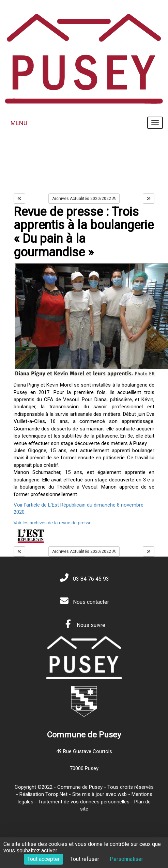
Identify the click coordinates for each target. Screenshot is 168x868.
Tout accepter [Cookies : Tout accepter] (43, 859)
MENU (19, 123)
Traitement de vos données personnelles (84, 802)
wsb (122, 794)
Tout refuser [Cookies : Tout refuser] (85, 859)
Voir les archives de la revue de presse (53, 523)
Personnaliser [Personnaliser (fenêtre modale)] (126, 859)
